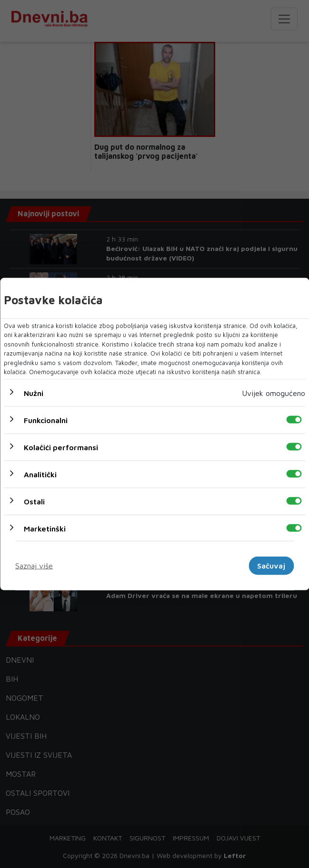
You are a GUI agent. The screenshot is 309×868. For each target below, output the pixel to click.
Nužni (34, 393)
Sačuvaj (271, 566)
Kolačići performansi (61, 447)
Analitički (40, 474)
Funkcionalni (46, 420)
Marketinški (45, 528)
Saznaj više (34, 566)
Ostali (34, 501)
